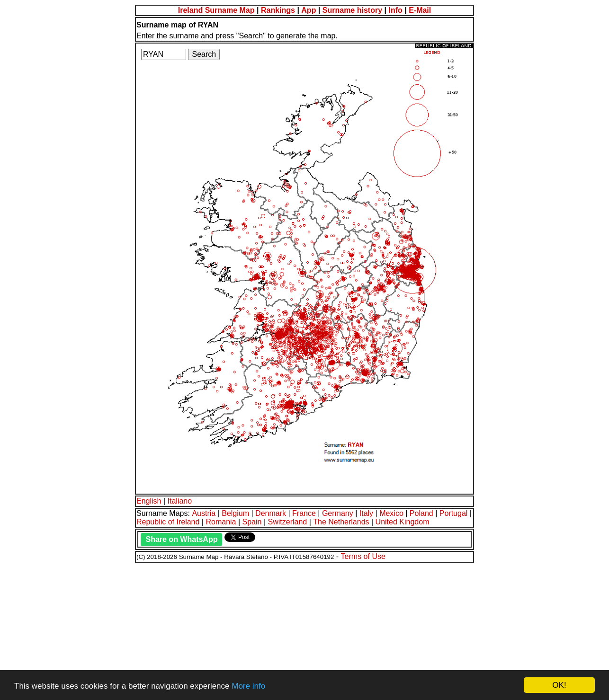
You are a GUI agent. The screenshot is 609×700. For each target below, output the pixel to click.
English (149, 501)
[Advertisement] (288, 630)
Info (395, 10)
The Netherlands (341, 522)
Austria (204, 513)
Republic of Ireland (168, 522)
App (309, 10)
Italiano (180, 501)
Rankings (278, 10)
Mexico (391, 513)
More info (248, 686)
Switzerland (288, 522)
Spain (252, 522)
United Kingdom (403, 522)
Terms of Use (363, 556)
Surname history (352, 10)
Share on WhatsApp (181, 539)
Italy (366, 513)
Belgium (235, 513)
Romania (221, 522)
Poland (421, 513)
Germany (338, 513)
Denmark (271, 513)
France (304, 513)
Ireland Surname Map (216, 10)
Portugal (454, 513)
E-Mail (420, 10)
